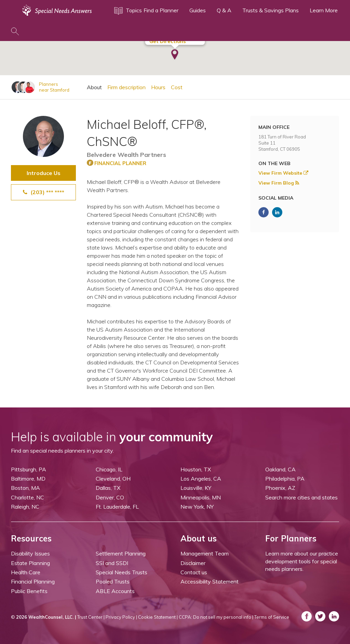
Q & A (224, 10)
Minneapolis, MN (201, 497)
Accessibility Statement (210, 581)
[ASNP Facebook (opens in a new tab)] (264, 212)
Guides (198, 10)
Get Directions (168, 41)
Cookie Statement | (158, 617)
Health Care (26, 572)
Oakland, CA (280, 469)
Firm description (126, 87)
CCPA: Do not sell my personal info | (216, 617)
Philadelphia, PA (285, 479)
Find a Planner (161, 10)
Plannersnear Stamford (54, 87)
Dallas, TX (108, 488)
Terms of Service (272, 617)
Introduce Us (44, 173)
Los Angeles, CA (201, 479)
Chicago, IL (109, 469)
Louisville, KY (196, 488)
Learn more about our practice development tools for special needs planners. (302, 561)
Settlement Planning (121, 553)
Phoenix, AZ (280, 488)
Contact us (194, 572)
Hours (158, 87)
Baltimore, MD (28, 479)
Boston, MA (25, 488)
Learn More (324, 10)
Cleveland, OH (113, 479)
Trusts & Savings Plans (271, 10)
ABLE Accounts (115, 591)
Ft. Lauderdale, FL (117, 507)
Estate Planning (30, 563)
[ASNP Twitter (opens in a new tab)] (320, 616)
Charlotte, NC (28, 497)
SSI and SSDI (112, 563)
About (94, 87)
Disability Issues (30, 553)
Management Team (205, 553)
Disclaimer (193, 563)
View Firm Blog (279, 183)
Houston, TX (196, 469)
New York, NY (197, 507)
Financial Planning (33, 581)
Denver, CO (110, 497)
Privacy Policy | (121, 617)
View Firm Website (283, 173)
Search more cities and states (301, 497)
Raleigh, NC (25, 507)
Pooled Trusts (113, 581)
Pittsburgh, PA (29, 469)
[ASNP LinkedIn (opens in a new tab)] (277, 212)
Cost (177, 87)
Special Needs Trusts (122, 572)
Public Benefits (29, 591)
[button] (175, 55)
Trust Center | (91, 617)
